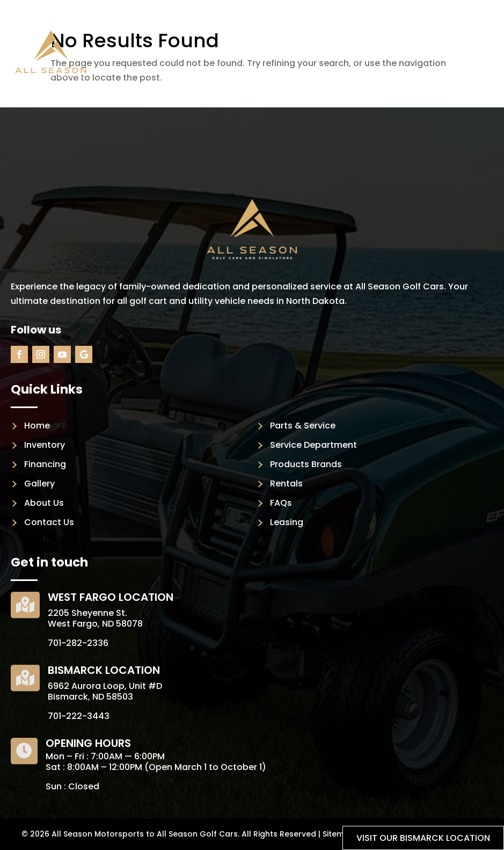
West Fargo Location (111, 597)
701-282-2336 (78, 643)
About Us (44, 503)
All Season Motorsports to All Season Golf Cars (145, 834)
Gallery (39, 484)
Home (37, 426)
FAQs (281, 503)
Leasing (287, 522)
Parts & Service (303, 426)
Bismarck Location (104, 670)
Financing (45, 464)
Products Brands (306, 464)
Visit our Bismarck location (423, 838)
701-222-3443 (79, 716)
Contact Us (49, 522)
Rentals (286, 484)
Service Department (313, 445)
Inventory (45, 445)
